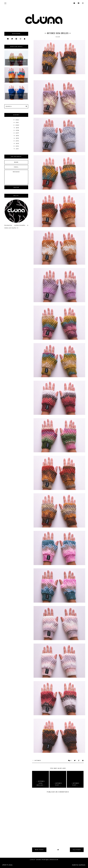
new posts (39, 850)
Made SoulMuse (79, 865)
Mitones (38, 760)
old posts (77, 850)
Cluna (10, 865)
